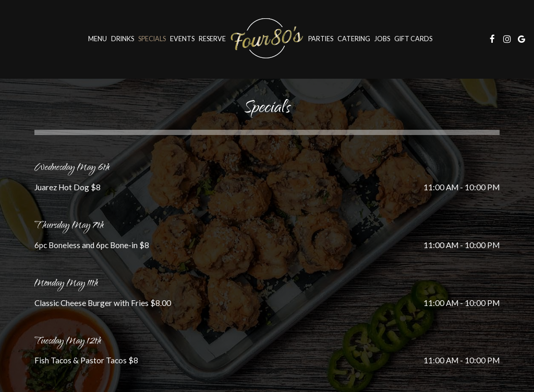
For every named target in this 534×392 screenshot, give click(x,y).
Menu (98, 39)
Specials (152, 39)
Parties (321, 39)
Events (182, 39)
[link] (267, 39)
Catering (354, 39)
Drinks (123, 39)
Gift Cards (413, 39)
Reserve (212, 39)
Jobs (382, 39)
